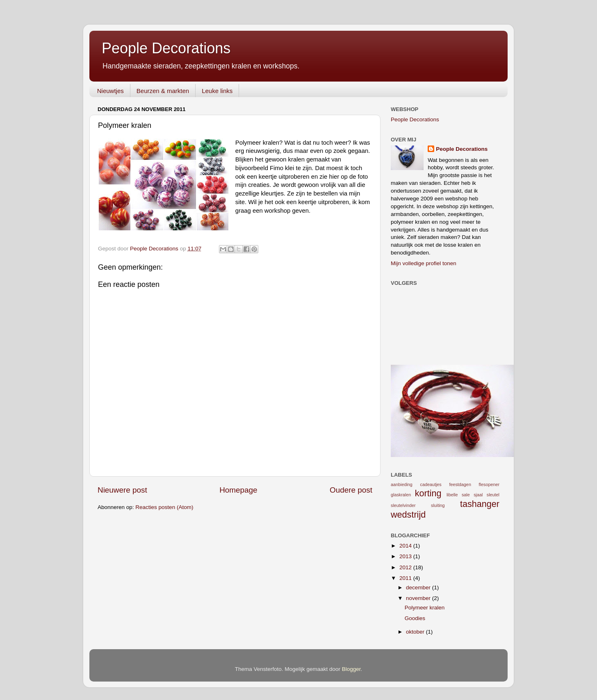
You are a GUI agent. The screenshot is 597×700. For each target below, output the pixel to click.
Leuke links (217, 91)
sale (466, 495)
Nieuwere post (122, 490)
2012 (406, 567)
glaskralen (401, 495)
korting (428, 493)
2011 (406, 578)
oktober (416, 632)
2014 (406, 546)
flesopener (489, 484)
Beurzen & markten (163, 91)
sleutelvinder (403, 505)
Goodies (415, 618)
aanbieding (402, 484)
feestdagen (460, 484)
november (419, 598)
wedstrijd (408, 515)
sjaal (478, 495)
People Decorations (166, 48)
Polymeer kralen (425, 608)
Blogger (351, 669)
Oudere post (351, 490)
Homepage (238, 490)
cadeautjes (431, 484)
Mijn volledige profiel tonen (424, 263)
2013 (406, 556)
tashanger (480, 504)
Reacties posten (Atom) (164, 507)
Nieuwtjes (111, 91)
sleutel (493, 495)
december (419, 587)
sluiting (438, 505)
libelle (452, 495)
